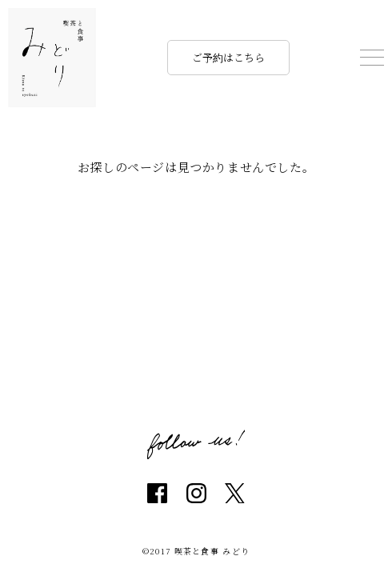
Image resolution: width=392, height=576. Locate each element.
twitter (235, 493)
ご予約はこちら (228, 57)
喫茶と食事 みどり (52, 58)
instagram (196, 493)
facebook (157, 493)
